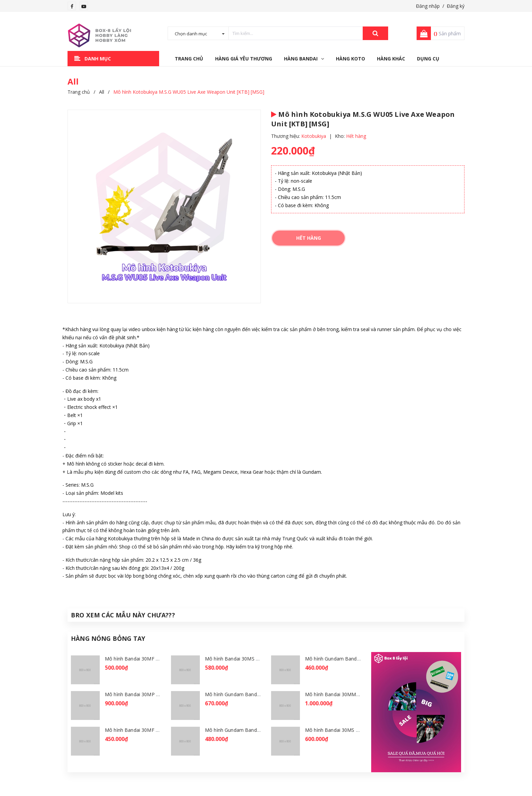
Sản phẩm (447, 33)
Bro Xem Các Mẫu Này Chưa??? (123, 615)
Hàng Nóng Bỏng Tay (108, 638)
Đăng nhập (428, 6)
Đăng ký (456, 6)
